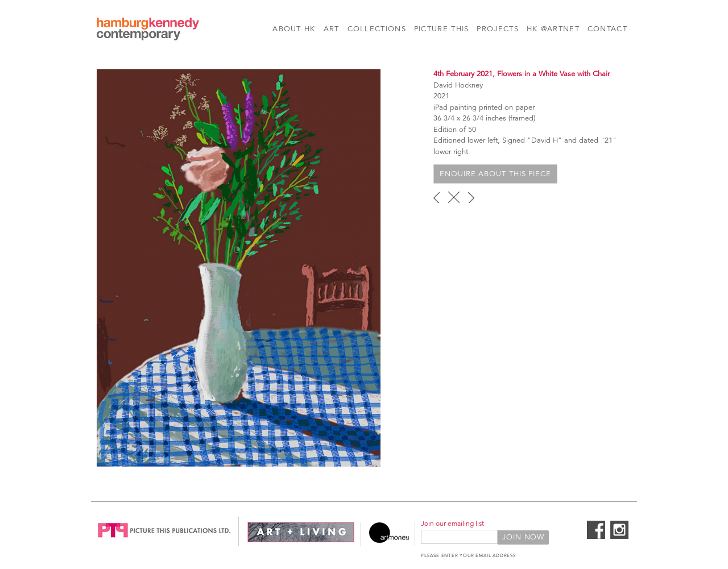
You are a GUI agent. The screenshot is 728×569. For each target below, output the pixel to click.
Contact (607, 29)
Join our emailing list (452, 523)
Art (332, 29)
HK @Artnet (553, 29)
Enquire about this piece (495, 174)
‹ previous (437, 197)
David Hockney (458, 85)
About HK (294, 29)
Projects (497, 29)
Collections (377, 29)
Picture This (442, 29)
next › (471, 197)
